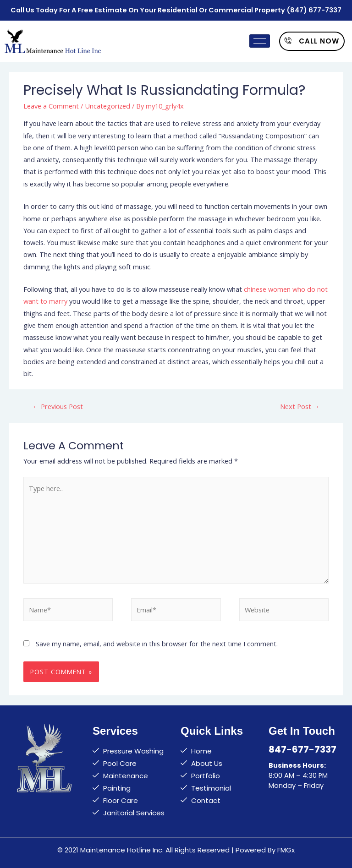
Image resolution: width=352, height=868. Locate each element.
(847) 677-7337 (314, 9)
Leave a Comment (51, 104)
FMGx (286, 848)
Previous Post (58, 404)
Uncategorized (107, 104)
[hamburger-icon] (260, 39)
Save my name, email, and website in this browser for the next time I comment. (157, 642)
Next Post (300, 404)
